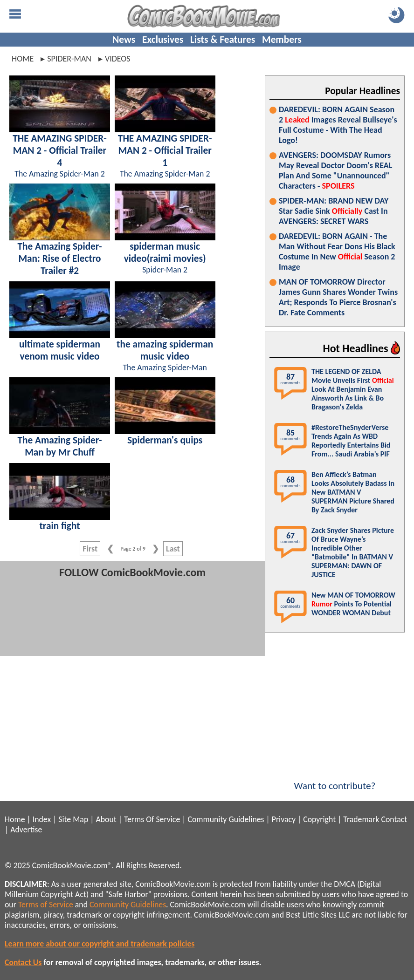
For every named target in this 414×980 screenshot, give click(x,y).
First (90, 549)
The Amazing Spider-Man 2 (60, 174)
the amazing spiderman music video (165, 350)
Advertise (26, 830)
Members (282, 40)
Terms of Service (46, 905)
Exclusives (163, 40)
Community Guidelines (226, 819)
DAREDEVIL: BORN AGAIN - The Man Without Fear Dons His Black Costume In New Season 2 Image (337, 252)
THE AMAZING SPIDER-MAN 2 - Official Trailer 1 (165, 150)
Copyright (319, 819)
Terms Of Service (152, 819)
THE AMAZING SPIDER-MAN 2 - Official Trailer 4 (60, 150)
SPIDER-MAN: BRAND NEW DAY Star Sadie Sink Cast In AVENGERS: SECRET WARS (334, 211)
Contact (394, 819)
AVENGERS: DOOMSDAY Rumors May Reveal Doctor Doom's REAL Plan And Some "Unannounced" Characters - (335, 170)
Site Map (73, 819)
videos (118, 59)
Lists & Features (223, 40)
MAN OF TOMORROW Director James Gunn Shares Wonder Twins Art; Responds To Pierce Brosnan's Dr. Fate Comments (338, 297)
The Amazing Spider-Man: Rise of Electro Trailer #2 (59, 259)
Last (173, 549)
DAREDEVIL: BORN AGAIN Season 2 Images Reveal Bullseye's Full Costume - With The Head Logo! (338, 125)
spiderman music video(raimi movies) (165, 252)
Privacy (284, 819)
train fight (59, 526)
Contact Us (23, 962)
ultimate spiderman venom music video (60, 350)
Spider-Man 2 (165, 270)
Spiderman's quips (165, 440)
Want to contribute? (335, 780)
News (124, 40)
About (106, 819)
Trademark (361, 819)
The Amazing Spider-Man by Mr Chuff (59, 446)
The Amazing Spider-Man (165, 367)
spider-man (69, 59)
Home (23, 59)
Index (42, 819)
